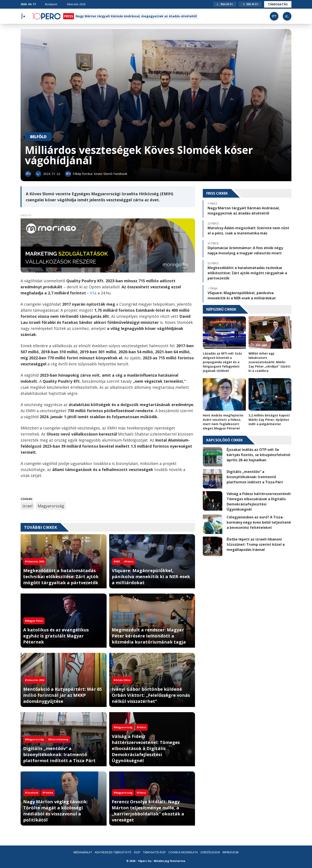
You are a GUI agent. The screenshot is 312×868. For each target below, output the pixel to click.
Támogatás (278, 4)
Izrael (27, 506)
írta (94, 293)
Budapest (50, 4)
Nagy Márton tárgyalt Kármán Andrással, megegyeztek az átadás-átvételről (136, 16)
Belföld (38, 137)
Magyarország (51, 506)
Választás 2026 (75, 4)
